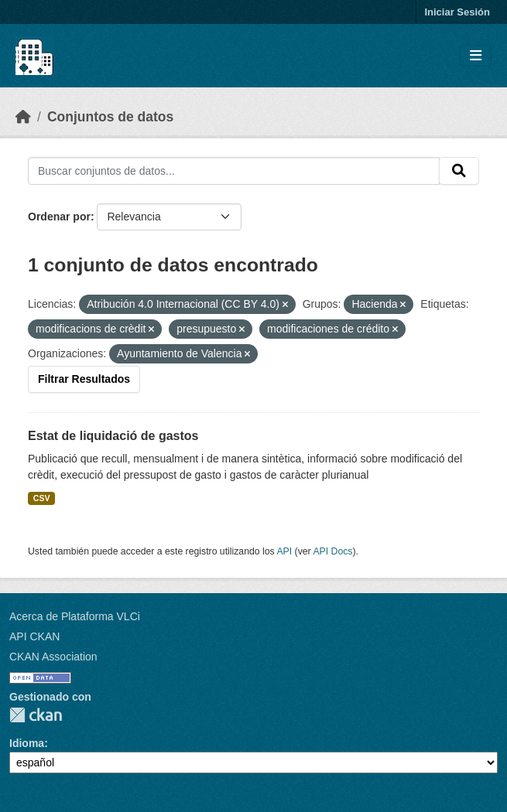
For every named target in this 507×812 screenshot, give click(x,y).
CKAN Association (53, 657)
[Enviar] (459, 171)
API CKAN (34, 636)
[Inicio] (23, 117)
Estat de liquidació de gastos (113, 436)
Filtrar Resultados (84, 379)
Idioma (27, 743)
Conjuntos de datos (110, 117)
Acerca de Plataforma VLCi (75, 616)
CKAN (36, 715)
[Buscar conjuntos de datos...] (234, 171)
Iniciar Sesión (457, 12)
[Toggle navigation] (476, 56)
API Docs (332, 551)
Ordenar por (59, 217)
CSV (42, 498)
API (284, 551)
